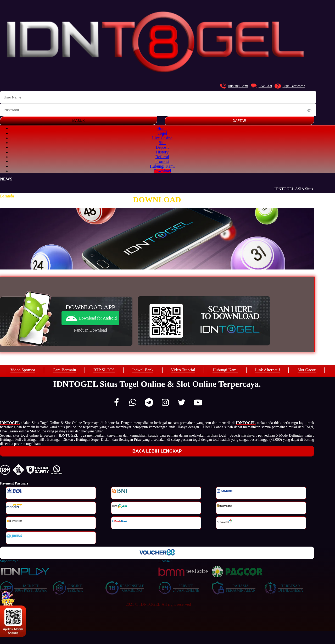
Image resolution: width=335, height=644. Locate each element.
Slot (162, 143)
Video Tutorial (183, 370)
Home (162, 128)
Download (162, 171)
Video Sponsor (23, 370)
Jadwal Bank (143, 370)
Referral (162, 157)
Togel (162, 133)
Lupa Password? (290, 86)
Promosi (162, 161)
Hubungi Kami (234, 86)
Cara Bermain (64, 370)
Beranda (7, 196)
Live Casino (162, 138)
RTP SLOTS (104, 370)
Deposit (162, 147)
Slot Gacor (307, 370)
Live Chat (261, 86)
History (162, 152)
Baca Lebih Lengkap (157, 451)
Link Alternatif (268, 370)
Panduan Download (91, 330)
